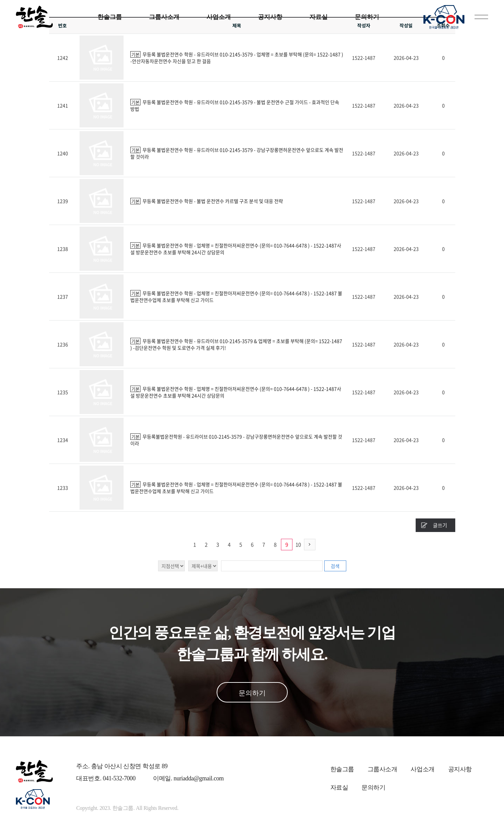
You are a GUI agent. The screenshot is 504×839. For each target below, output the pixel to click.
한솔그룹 (110, 17)
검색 (335, 566)
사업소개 (219, 17)
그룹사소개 (164, 17)
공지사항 (270, 17)
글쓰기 (440, 525)
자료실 (319, 17)
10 (298, 545)
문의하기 (367, 17)
